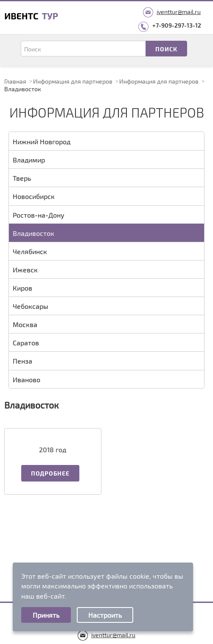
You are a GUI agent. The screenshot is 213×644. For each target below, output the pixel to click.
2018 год (53, 449)
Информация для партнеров (73, 81)
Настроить (105, 615)
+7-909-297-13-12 (177, 25)
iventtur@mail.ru (179, 12)
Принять (46, 615)
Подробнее (50, 473)
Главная (15, 81)
